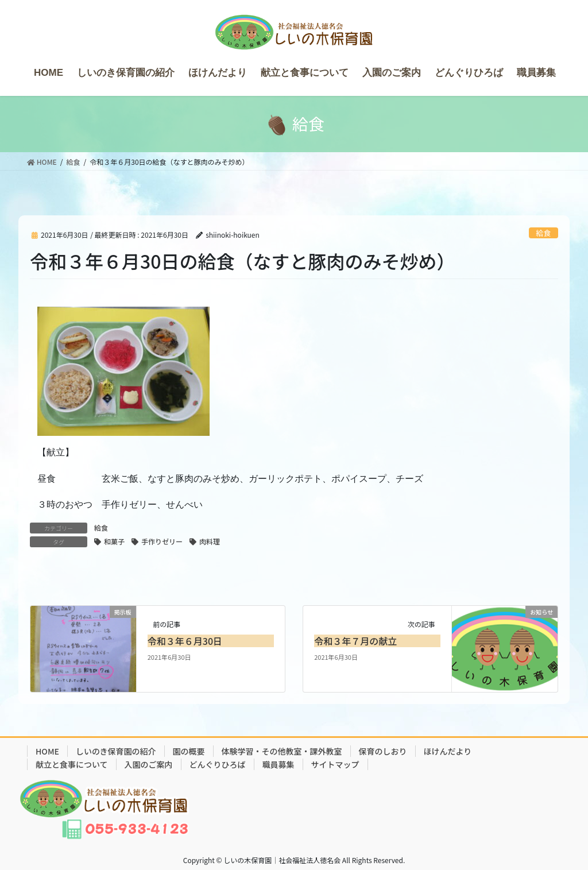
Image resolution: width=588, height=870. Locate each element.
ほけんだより (448, 751)
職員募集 (278, 764)
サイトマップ (335, 764)
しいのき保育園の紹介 (116, 751)
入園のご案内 (149, 764)
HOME (47, 751)
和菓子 (114, 541)
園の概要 (189, 751)
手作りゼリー (162, 541)
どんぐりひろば (218, 764)
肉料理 (210, 541)
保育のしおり (383, 751)
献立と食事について (72, 764)
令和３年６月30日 (185, 641)
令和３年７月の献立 (355, 641)
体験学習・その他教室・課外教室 (282, 751)
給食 (544, 233)
